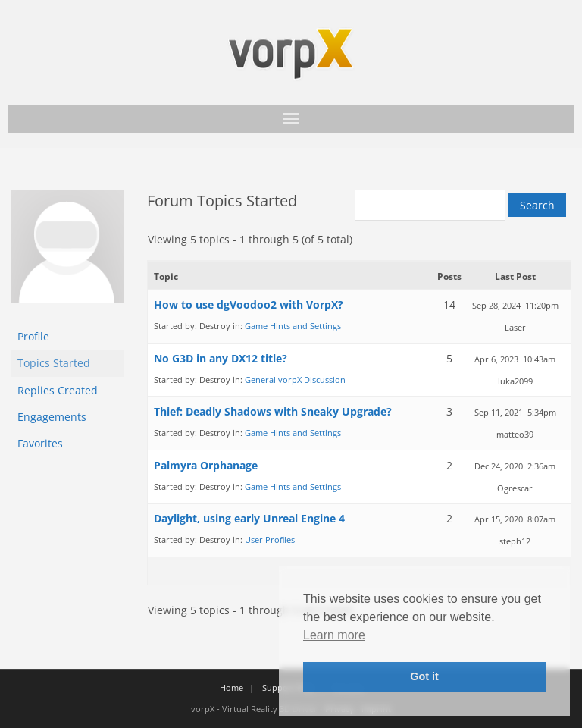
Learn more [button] (334, 635)
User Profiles (270, 540)
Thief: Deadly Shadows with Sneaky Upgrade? (273, 411)
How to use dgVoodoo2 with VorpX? (249, 304)
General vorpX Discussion (295, 380)
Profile (33, 336)
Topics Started (54, 363)
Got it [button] (424, 676)
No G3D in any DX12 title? (221, 358)
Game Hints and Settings (293, 326)
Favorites (40, 443)
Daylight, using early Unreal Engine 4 (249, 518)
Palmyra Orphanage (206, 465)
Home (232, 687)
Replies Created (58, 390)
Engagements (52, 417)
